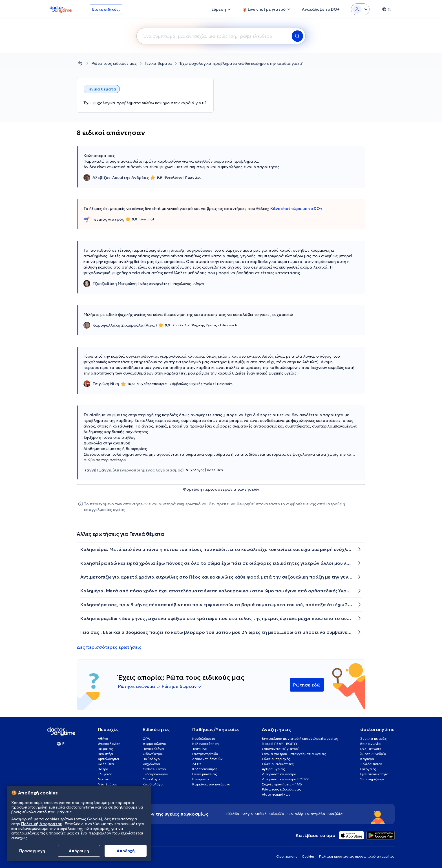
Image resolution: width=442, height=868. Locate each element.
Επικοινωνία (371, 744)
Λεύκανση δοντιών (207, 759)
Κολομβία (277, 814)
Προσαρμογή (32, 851)
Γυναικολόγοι (153, 749)
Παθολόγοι (152, 759)
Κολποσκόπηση (205, 769)
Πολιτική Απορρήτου (42, 824)
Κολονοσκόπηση (205, 744)
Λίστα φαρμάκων (276, 794)
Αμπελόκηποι (109, 759)
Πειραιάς (105, 749)
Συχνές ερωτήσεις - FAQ (282, 784)
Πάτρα (103, 769)
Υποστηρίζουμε (372, 779)
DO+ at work (371, 749)
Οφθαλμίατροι (155, 769)
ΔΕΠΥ (197, 764)
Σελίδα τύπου (371, 764)
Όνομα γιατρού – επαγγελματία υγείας (294, 754)
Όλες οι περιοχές (276, 759)
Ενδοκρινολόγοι (155, 774)
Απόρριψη (79, 851)
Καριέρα (367, 759)
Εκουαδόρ (295, 814)
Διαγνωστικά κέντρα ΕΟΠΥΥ (285, 779)
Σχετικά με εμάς (374, 739)
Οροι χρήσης (287, 856)
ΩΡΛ (146, 739)
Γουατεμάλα (315, 814)
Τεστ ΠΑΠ (200, 749)
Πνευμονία (201, 779)
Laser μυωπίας (205, 774)
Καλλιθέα (106, 764)
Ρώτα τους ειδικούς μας (114, 63)
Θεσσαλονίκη (109, 744)
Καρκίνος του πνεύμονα (211, 784)
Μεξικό (261, 814)
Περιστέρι (106, 754)
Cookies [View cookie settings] (308, 856)
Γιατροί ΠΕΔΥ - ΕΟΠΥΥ (280, 744)
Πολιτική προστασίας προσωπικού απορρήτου (357, 856)
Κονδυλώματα (204, 739)
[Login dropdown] (360, 9)
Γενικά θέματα (158, 63)
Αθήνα (103, 739)
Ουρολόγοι (152, 779)
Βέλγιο (247, 814)
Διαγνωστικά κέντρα (279, 774)
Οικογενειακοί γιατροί (280, 749)
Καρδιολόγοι (153, 784)
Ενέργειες (368, 769)
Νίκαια (104, 779)
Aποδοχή (126, 851)
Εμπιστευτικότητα (374, 774)
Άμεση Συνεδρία (373, 754)
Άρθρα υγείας (273, 769)
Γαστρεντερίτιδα (205, 754)
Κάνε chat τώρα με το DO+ (296, 209)
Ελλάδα (233, 814)
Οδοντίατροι (153, 754)
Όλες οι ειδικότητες (278, 764)
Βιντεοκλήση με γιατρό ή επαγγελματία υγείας (300, 739)
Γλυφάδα (105, 774)
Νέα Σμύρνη (108, 784)
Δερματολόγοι (154, 744)
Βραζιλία (335, 814)
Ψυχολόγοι (151, 764)
